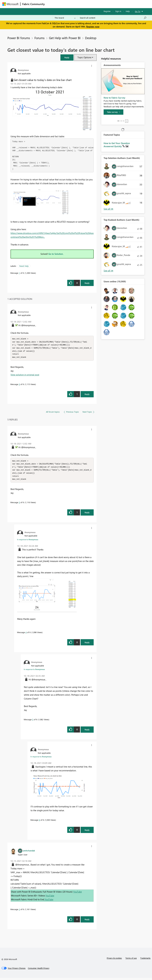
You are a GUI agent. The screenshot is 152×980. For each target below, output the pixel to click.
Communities (90, 4)
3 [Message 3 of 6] (19, 385)
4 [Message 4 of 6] (26, 634)
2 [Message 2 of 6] (19, 911)
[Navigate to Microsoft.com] (10, 4)
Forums (51, 4)
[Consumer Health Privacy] (39, 970)
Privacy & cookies (114, 960)
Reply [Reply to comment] (87, 395)
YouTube (77, 894)
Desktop (91, 38)
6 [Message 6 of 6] (39, 822)
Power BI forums (19, 38)
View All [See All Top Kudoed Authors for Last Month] (109, 271)
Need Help (24, 266)
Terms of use (131, 960)
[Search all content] (113, 18)
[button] (67, 57)
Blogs (103, 4)
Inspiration (64, 4)
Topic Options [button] (84, 57)
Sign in (118, 11)
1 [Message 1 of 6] (19, 273)
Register (107, 11)
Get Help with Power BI (65, 38)
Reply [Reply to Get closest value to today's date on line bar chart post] (87, 283)
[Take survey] (113, 112)
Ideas (77, 4)
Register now (93, 27)
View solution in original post (25, 376)
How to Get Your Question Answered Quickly (117, 145)
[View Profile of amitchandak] (29, 853)
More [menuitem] (113, 4)
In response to (28, 541)
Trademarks (145, 960)
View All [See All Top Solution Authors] (109, 209)
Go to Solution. (56, 254)
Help (128, 11)
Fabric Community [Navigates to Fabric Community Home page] (33, 4)
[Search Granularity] (65, 18)
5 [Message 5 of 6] (33, 721)
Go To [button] (138, 11)
